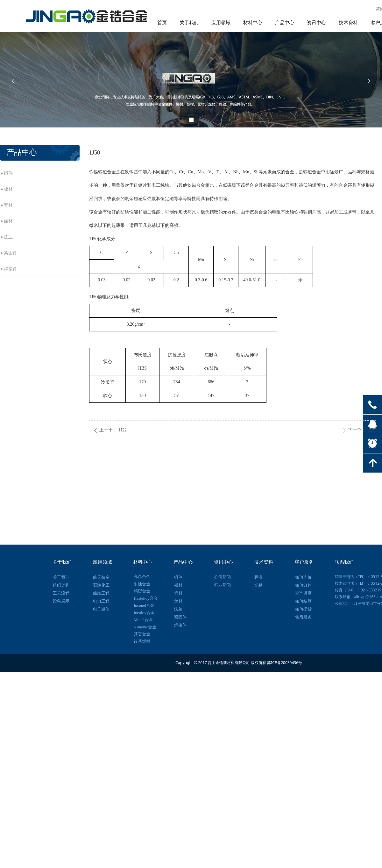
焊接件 (11, 269)
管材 (8, 205)
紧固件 (11, 253)
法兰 (8, 237)
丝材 (8, 221)
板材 (8, 189)
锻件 (8, 173)
